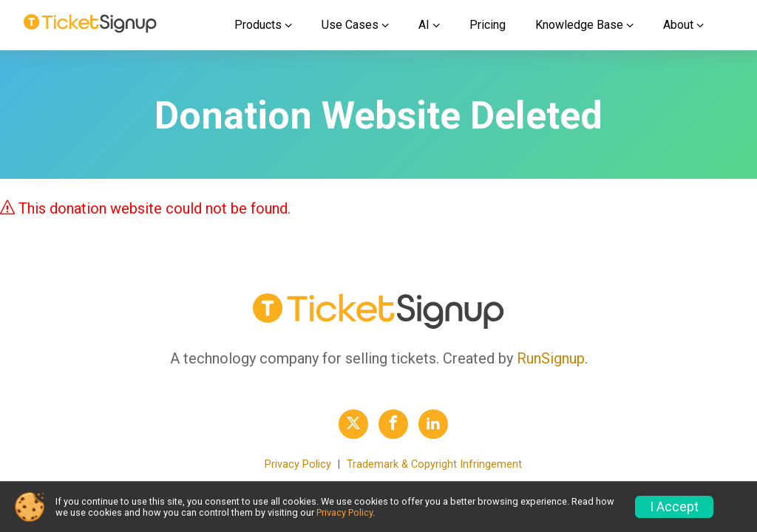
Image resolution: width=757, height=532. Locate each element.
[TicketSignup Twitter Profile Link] (353, 424)
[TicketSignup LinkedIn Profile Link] (433, 424)
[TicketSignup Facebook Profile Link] (393, 424)
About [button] (678, 25)
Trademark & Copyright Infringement (434, 464)
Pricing (488, 25)
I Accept (674, 507)
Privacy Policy (298, 464)
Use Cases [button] (350, 25)
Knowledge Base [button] (579, 25)
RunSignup (551, 358)
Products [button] (258, 25)
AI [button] (424, 25)
